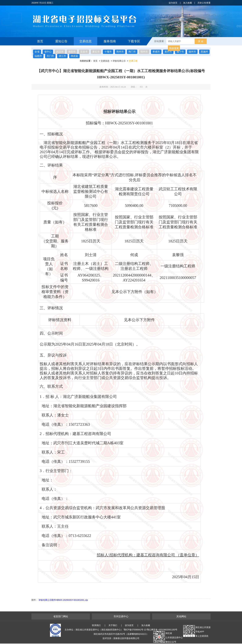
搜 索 (201, 41)
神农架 (74, 56)
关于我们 (113, 625)
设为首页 (173, 3)
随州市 (192, 52)
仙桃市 (38, 56)
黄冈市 (168, 52)
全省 (37, 52)
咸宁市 (180, 52)
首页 (40, 41)
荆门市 (132, 52)
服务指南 (110, 41)
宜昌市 (84, 52)
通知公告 (61, 41)
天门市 (50, 56)
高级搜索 (174, 48)
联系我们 (96, 625)
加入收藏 (188, 3)
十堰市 (108, 52)
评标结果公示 (119, 61)
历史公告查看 (204, 3)
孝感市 (156, 52)
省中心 (48, 52)
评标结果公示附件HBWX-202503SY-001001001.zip (63, 600)
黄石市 (96, 52)
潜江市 (62, 56)
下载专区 (134, 41)
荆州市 (120, 52)
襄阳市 (72, 52)
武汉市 (60, 52)
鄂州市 (144, 52)
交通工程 (133, 61)
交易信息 (86, 41)
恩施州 (204, 52)
